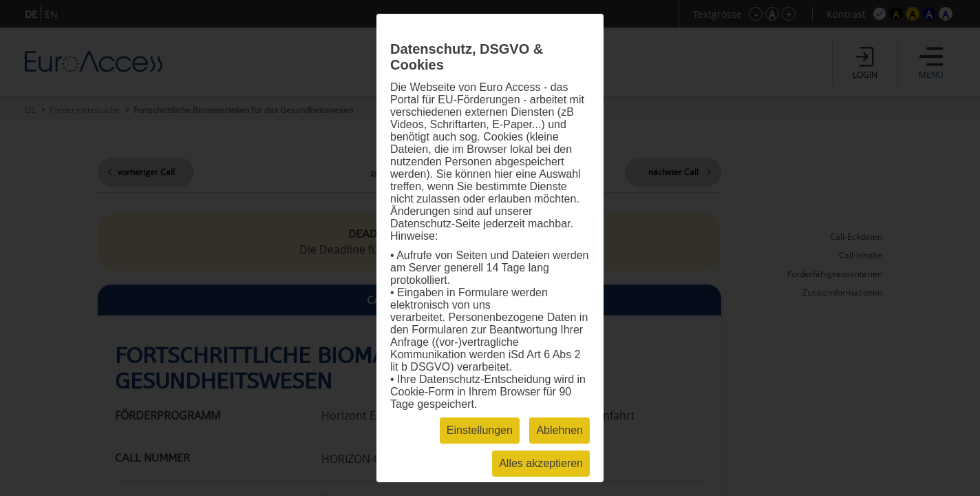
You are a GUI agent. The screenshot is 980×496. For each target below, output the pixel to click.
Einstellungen (480, 430)
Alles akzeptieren (541, 463)
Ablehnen (560, 430)
